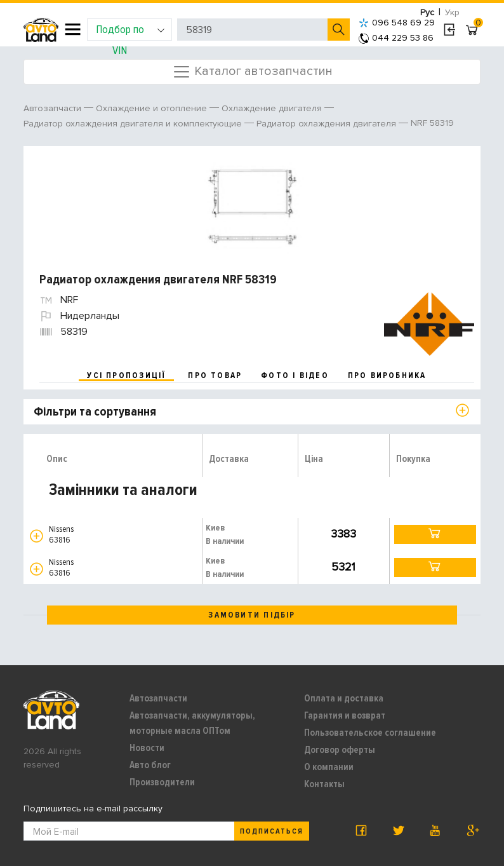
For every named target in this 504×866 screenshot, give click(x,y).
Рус (427, 12)
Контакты (324, 784)
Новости (147, 748)
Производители (162, 782)
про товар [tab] (215, 375)
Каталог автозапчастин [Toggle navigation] (252, 72)
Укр (452, 12)
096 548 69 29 (397, 23)
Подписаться (272, 831)
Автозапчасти (158, 698)
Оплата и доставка (344, 698)
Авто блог (150, 765)
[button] (36, 536)
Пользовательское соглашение (370, 733)
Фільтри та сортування (95, 412)
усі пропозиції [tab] (126, 375)
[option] (254, 203)
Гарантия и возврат (345, 715)
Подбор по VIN (130, 31)
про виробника (387, 375)
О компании (329, 767)
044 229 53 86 (396, 38)
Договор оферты (340, 750)
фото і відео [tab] (295, 375)
